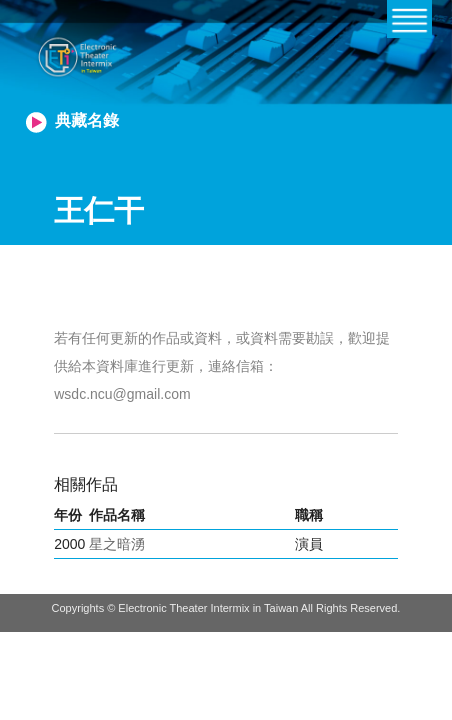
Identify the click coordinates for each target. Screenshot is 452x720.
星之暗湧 (117, 544)
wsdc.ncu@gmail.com (122, 394)
